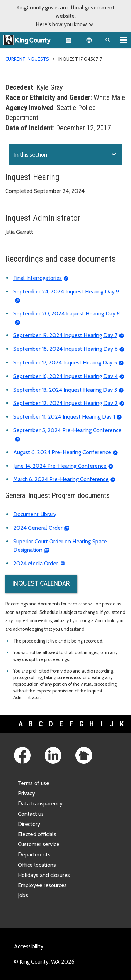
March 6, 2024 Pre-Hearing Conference (61, 479)
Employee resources (42, 885)
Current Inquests (27, 59)
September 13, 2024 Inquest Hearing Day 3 (65, 390)
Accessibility (29, 946)
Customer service (39, 844)
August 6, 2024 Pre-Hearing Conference (62, 452)
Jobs (23, 895)
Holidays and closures (44, 875)
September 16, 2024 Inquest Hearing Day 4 (65, 376)
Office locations (37, 865)
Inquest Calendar (41, 583)
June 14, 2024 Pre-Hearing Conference (60, 466)
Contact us (31, 814)
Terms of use (34, 783)
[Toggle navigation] (123, 40)
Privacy (26, 793)
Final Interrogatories (38, 278)
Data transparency (40, 803)
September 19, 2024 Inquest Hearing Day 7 (65, 335)
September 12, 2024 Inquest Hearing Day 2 (65, 403)
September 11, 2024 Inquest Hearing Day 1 (64, 417)
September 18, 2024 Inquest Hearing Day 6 (65, 349)
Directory (29, 824)
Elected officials (37, 834)
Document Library (35, 514)
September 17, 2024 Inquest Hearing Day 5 (65, 362)
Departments (34, 854)
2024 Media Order (36, 563)
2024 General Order (38, 528)
